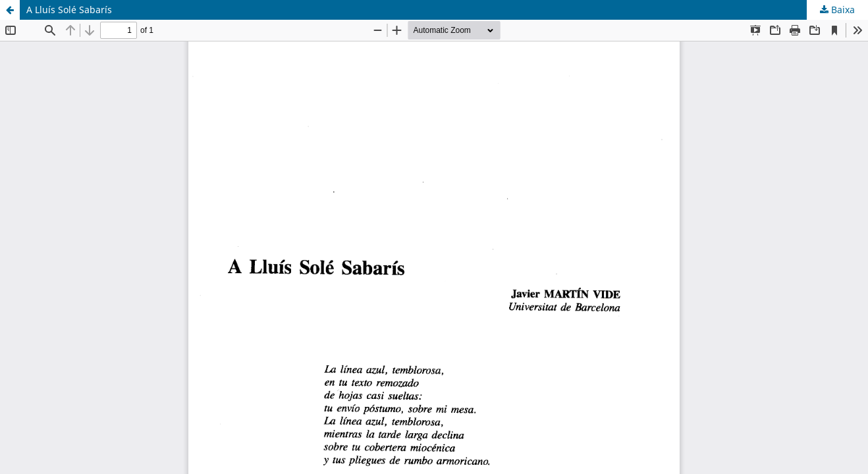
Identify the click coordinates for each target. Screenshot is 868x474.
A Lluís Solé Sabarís (69, 10)
